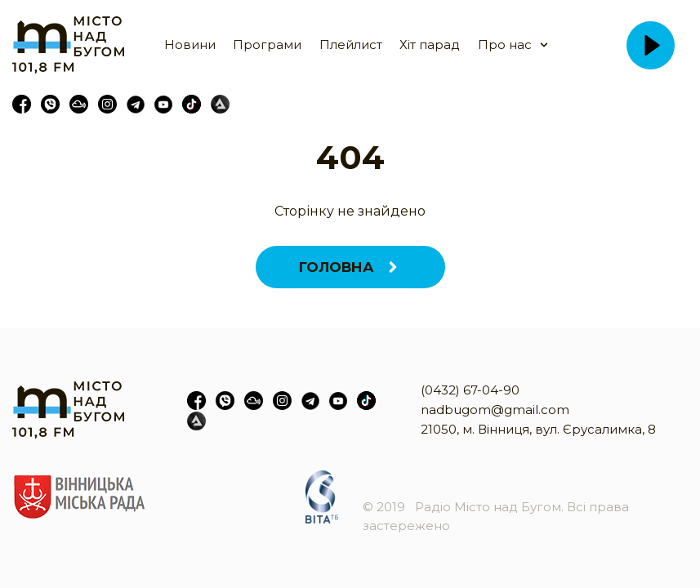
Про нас (505, 45)
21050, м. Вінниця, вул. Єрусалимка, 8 (538, 429)
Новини (190, 45)
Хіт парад (430, 45)
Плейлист (351, 45)
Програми (267, 45)
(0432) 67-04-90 (470, 390)
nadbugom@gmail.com (495, 410)
